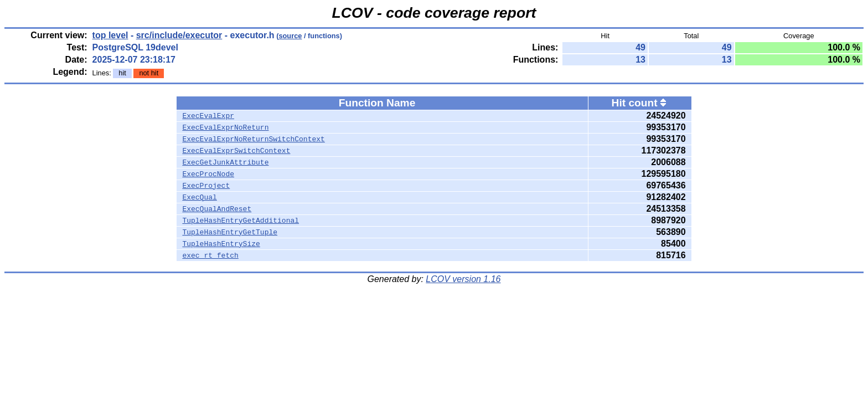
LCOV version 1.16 (463, 279)
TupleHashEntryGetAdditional (241, 221)
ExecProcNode (208, 174)
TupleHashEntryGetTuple (230, 232)
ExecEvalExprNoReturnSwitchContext (253, 139)
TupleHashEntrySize (221, 244)
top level (110, 35)
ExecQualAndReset (217, 209)
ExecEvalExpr (208, 116)
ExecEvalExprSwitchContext (236, 151)
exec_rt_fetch (210, 255)
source (290, 36)
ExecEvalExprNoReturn (225, 127)
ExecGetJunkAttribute (225, 162)
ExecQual (199, 197)
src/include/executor (179, 35)
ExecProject (206, 186)
